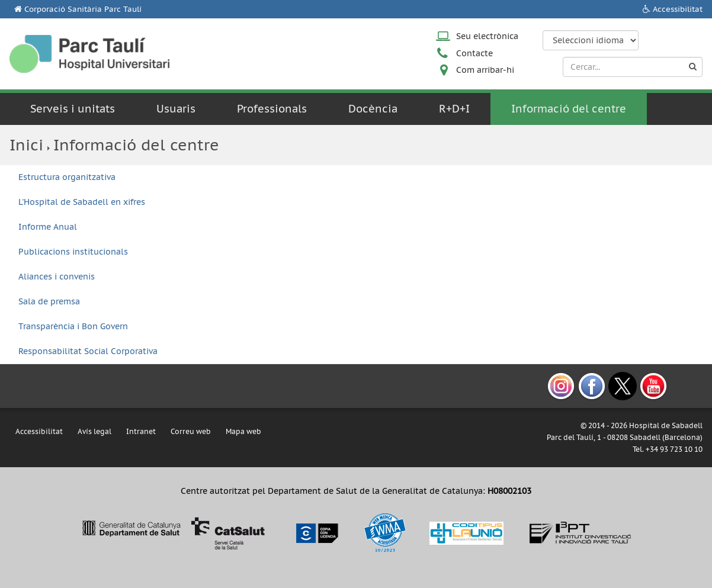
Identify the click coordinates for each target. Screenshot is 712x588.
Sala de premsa (49, 301)
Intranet (141, 431)
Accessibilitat (678, 9)
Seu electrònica (487, 36)
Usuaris (176, 109)
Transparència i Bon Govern (73, 326)
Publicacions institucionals (73, 252)
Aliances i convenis (57, 277)
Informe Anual (48, 227)
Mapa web (243, 431)
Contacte (474, 53)
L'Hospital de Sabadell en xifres (82, 202)
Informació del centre (569, 109)
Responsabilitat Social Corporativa (88, 351)
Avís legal (94, 431)
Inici (26, 145)
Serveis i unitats (73, 109)
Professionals (272, 109)
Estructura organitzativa (67, 177)
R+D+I (454, 109)
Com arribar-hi (485, 70)
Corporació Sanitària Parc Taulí (83, 9)
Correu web (191, 431)
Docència (373, 109)
